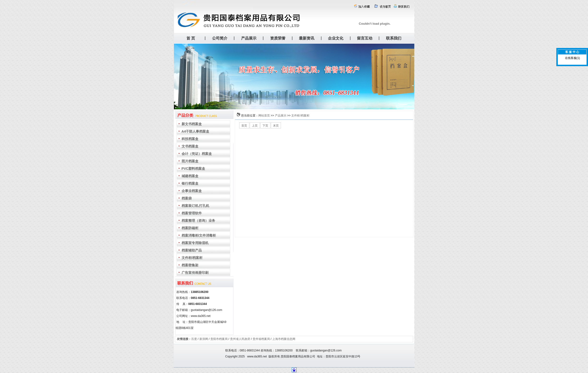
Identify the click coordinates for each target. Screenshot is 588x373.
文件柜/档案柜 (300, 116)
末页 (276, 126)
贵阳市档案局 (219, 339)
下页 (265, 126)
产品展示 (281, 116)
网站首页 (264, 116)
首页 (244, 126)
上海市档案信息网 (284, 339)
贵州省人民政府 (240, 339)
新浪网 (204, 339)
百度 (194, 339)
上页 (255, 126)
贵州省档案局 (261, 339)
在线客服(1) (573, 58)
